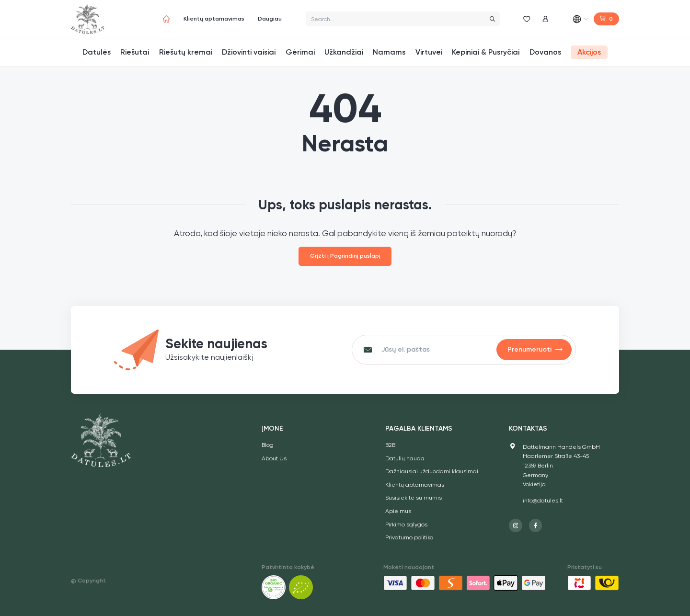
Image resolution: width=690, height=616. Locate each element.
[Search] (492, 19)
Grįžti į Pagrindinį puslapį (345, 256)
